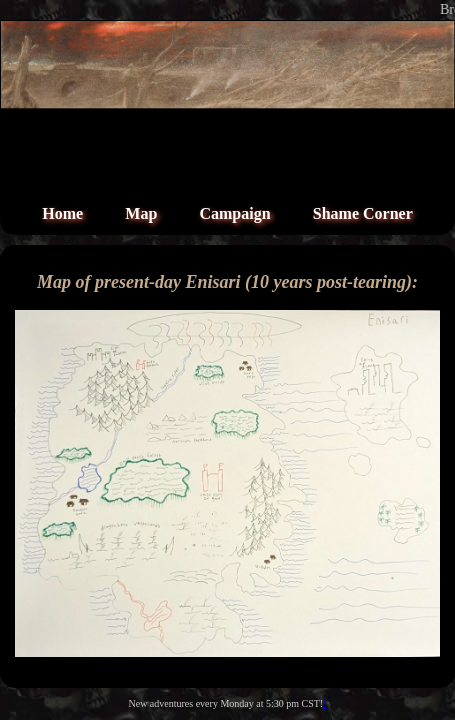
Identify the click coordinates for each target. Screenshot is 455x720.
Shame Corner (363, 213)
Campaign (234, 213)
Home (62, 213)
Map (141, 213)
